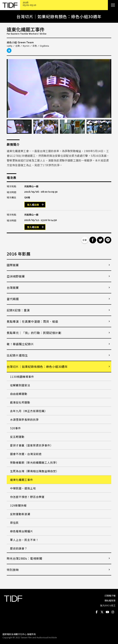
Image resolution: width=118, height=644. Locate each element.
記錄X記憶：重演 (18, 310)
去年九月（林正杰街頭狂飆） (29, 411)
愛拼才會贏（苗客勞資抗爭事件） (32, 445)
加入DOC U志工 (108, 605)
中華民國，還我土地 (23, 488)
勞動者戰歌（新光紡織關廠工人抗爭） (34, 462)
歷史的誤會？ (19, 548)
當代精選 (13, 299)
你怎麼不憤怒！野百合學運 (27, 497)
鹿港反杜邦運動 (20, 402)
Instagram (113, 612)
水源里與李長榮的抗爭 (24, 420)
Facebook (97, 612)
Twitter (102, 612)
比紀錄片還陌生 (17, 355)
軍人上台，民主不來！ (24, 540)
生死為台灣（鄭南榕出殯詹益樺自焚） (34, 471)
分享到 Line (108, 240)
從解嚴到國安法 (20, 385)
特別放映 (13, 570)
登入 (29, 205)
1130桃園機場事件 (22, 377)
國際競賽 (13, 265)
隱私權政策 (110, 600)
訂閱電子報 (110, 596)
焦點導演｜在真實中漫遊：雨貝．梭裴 (32, 321)
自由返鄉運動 (19, 394)
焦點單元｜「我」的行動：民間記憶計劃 (34, 333)
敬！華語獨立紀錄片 (20, 344)
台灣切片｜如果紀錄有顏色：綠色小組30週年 (37, 367)
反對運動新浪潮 (20, 514)
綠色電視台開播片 (22, 531)
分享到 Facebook (93, 240)
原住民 (14, 523)
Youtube (107, 612)
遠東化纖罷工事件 (22, 480)
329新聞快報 (18, 505)
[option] (59, 88)
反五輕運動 (17, 437)
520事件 (15, 428)
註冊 (37, 205)
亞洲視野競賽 (16, 276)
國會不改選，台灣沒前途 (26, 454)
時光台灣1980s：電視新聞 (24, 558)
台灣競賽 (13, 288)
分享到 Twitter (100, 240)
